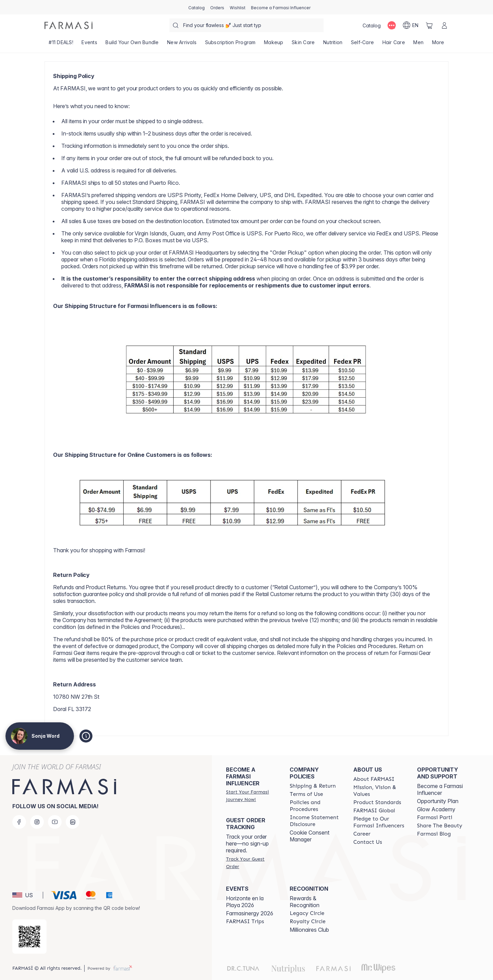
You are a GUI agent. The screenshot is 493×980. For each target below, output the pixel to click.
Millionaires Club (309, 930)
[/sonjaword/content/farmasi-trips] (245, 921)
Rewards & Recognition (305, 902)
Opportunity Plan (438, 801)
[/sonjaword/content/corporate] (374, 811)
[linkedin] (73, 822)
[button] (27, 895)
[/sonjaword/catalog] (197, 7)
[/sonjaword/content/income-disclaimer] (315, 821)
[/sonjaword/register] (217, 7)
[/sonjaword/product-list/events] (89, 44)
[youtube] (55, 822)
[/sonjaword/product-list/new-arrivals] (182, 44)
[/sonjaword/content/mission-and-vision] (379, 791)
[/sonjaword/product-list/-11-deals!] (61, 44)
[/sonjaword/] (68, 25)
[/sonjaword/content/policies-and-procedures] (315, 806)
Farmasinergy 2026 (250, 913)
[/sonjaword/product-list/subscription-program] (230, 44)
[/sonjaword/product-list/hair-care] (394, 44)
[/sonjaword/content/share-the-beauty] (440, 826)
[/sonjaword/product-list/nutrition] (333, 44)
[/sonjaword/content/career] (362, 834)
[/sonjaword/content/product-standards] (377, 802)
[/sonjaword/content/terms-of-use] (306, 794)
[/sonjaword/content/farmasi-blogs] (434, 834)
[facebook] (19, 822)
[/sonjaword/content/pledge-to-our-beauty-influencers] (379, 822)
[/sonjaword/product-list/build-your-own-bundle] (132, 44)
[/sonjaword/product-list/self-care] (363, 44)
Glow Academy (436, 809)
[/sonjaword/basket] (429, 25)
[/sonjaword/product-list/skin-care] (303, 44)
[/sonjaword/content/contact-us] (368, 842)
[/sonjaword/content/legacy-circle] (307, 913)
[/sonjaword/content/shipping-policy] (313, 786)
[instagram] (37, 822)
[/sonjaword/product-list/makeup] (274, 44)
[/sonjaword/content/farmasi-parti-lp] (435, 817)
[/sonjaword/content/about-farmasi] (374, 779)
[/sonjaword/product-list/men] (418, 44)
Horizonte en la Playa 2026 (245, 902)
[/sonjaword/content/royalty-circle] (308, 921)
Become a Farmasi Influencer (440, 789)
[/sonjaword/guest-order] (252, 863)
